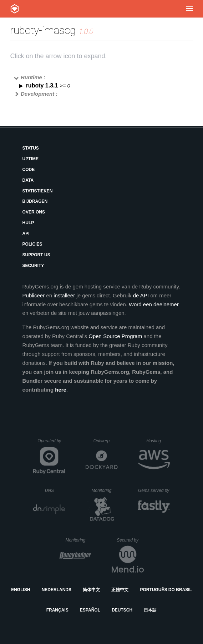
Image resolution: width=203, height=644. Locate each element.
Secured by (130, 540)
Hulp (28, 223)
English (21, 590)
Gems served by (154, 490)
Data (28, 180)
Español (90, 610)
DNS (55, 490)
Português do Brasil (166, 590)
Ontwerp (106, 441)
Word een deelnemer (154, 304)
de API (141, 295)
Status (31, 148)
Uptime (31, 159)
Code (29, 170)
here (61, 390)
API (26, 233)
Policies (32, 244)
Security (33, 266)
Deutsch (122, 610)
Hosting (158, 441)
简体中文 (91, 590)
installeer (64, 295)
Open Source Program (115, 336)
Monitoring (104, 490)
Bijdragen (35, 201)
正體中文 (120, 590)
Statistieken (38, 191)
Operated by (51, 443)
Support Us (36, 255)
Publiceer (34, 295)
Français (57, 610)
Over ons (34, 212)
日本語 (150, 610)
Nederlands (57, 590)
